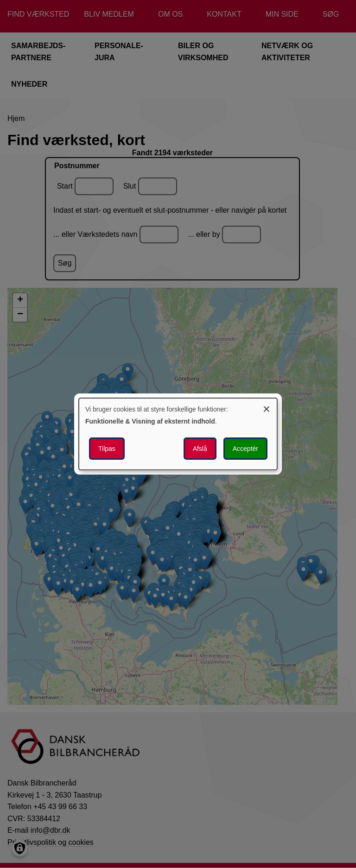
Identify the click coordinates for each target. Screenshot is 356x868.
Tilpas (107, 449)
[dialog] (178, 434)
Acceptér (245, 449)
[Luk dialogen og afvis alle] (267, 408)
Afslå (200, 449)
